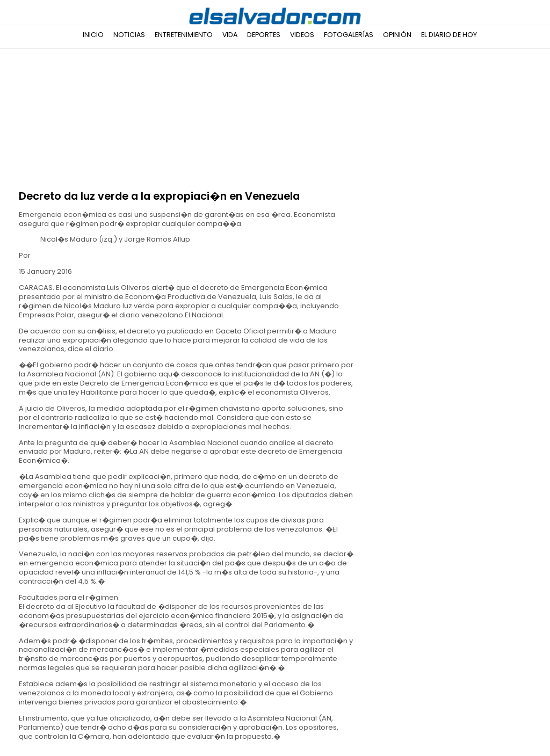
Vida (230, 35)
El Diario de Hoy (449, 35)
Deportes (264, 35)
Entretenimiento (184, 35)
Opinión (397, 35)
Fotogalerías (349, 35)
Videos (302, 35)
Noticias (129, 35)
